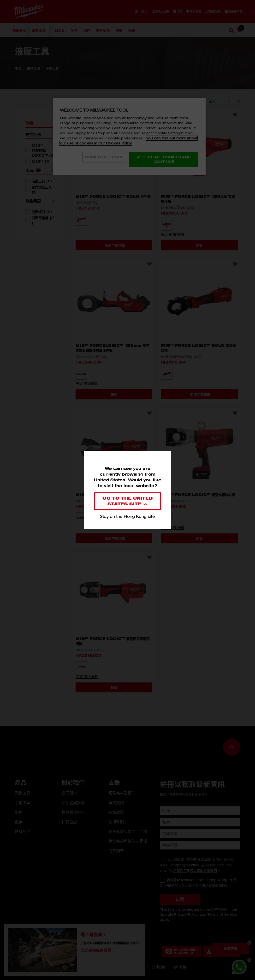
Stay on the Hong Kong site (127, 516)
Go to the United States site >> (127, 501)
